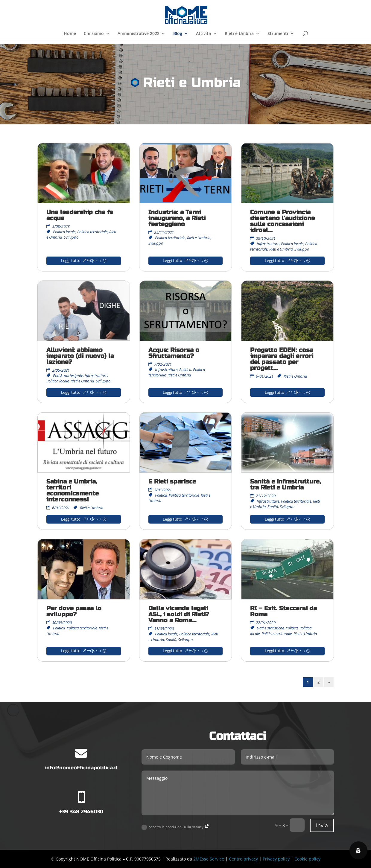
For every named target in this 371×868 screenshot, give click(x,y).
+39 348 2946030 (81, 812)
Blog (178, 34)
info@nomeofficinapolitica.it (81, 768)
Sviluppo (71, 237)
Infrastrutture (268, 244)
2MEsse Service (209, 859)
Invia (322, 825)
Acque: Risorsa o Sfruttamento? (174, 353)
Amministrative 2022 (139, 34)
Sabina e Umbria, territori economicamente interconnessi (73, 491)
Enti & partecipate (68, 376)
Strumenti (278, 34)
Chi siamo (94, 34)
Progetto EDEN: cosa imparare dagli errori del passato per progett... (282, 359)
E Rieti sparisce (172, 482)
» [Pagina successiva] (329, 682)
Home (70, 34)
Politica (185, 370)
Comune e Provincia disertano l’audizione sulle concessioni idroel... (282, 221)
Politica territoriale (92, 232)
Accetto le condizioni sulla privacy (175, 827)
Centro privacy (243, 859)
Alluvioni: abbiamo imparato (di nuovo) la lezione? (80, 356)
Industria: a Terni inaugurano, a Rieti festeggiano (177, 218)
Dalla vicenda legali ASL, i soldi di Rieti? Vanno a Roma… (179, 614)
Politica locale (64, 232)
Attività (203, 34)
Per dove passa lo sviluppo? (74, 611)
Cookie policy (307, 859)
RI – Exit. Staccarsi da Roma (283, 611)
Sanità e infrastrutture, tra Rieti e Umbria (286, 485)
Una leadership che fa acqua (80, 215)
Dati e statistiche (270, 628)
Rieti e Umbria (239, 34)
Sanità (273, 507)
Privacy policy (276, 859)
